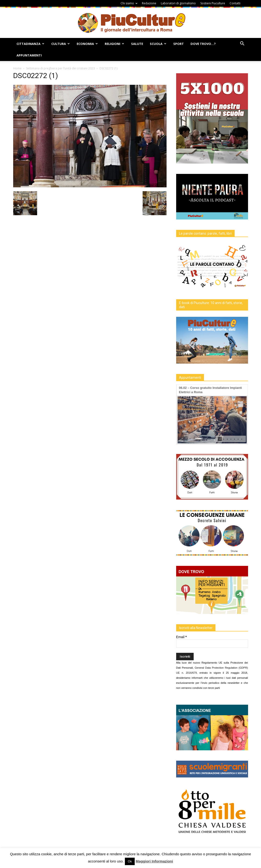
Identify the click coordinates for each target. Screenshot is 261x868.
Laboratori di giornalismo (178, 3)
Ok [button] (130, 861)
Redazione (149, 3)
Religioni (114, 44)
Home (17, 68)
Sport (179, 44)
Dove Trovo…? (203, 44)
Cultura (61, 44)
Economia (87, 44)
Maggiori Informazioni (154, 861)
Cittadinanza (30, 44)
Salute (137, 44)
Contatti (235, 3)
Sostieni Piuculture (213, 3)
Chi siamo (129, 3)
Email (181, 637)
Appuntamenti (29, 55)
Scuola (158, 44)
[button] (242, 44)
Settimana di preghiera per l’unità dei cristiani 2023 (61, 68)
